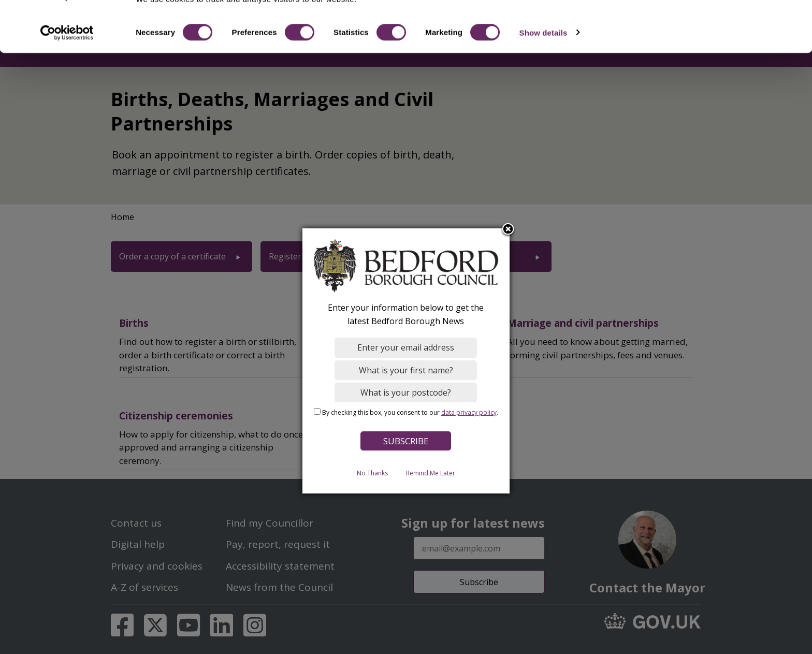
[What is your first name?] (406, 370)
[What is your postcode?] (406, 393)
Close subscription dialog (509, 230)
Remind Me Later (431, 473)
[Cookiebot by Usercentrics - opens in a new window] (67, 71)
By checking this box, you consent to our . (410, 412)
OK (726, 26)
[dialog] (406, 361)
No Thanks (372, 473)
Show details (543, 71)
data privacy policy (469, 412)
